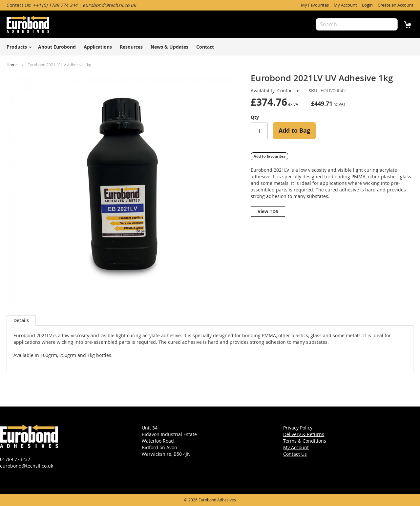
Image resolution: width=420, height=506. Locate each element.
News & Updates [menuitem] (169, 47)
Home (12, 65)
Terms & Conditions (305, 441)
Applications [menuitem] (98, 47)
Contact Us (295, 454)
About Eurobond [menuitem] (57, 47)
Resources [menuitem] (131, 47)
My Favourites (315, 5)
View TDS (268, 211)
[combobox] (357, 24)
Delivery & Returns (304, 434)
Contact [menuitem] (205, 47)
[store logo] (28, 24)
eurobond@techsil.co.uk (27, 466)
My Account (345, 5)
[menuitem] (18, 47)
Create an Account (396, 5)
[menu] (210, 47)
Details (21, 320)
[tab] (21, 320)
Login (367, 5)
